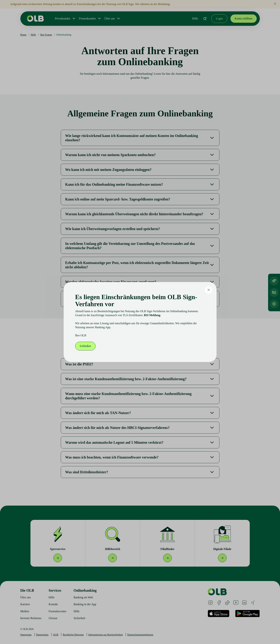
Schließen (85, 346)
